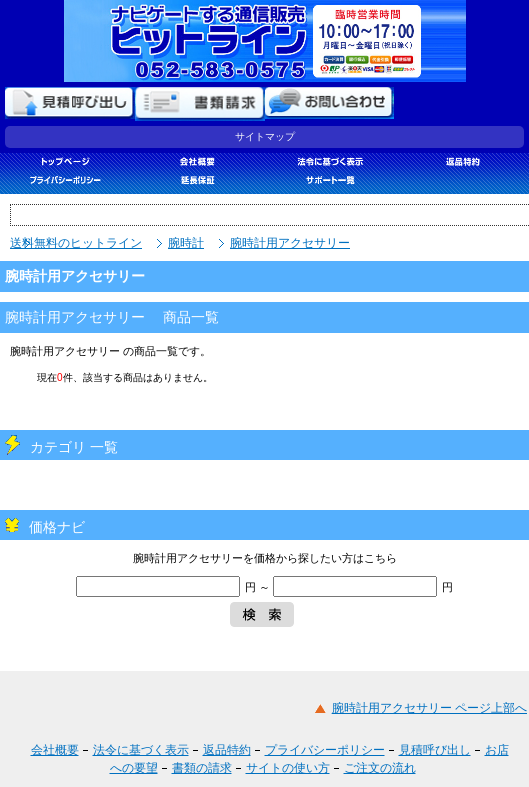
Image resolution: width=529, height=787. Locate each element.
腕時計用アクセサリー (290, 243)
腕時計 (186, 243)
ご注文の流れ (380, 768)
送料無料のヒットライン (76, 243)
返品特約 (227, 750)
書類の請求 (202, 768)
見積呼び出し (435, 750)
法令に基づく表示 (141, 750)
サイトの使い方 (288, 768)
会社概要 (55, 750)
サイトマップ (265, 136)
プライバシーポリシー (325, 750)
